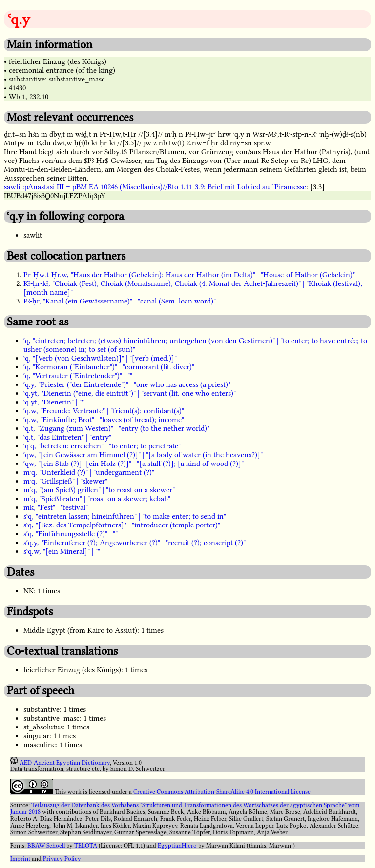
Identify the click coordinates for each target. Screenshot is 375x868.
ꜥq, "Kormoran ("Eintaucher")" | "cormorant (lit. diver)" (109, 367)
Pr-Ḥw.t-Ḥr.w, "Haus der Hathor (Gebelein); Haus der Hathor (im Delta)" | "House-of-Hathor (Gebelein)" (189, 275)
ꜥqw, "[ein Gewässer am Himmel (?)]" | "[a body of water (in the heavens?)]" (143, 455)
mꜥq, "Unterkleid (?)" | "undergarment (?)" (89, 472)
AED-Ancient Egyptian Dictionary (65, 762)
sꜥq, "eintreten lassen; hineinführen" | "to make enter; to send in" (125, 516)
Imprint (20, 859)
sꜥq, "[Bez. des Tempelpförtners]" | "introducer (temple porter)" (122, 525)
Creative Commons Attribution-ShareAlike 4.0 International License (222, 792)
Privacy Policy (62, 859)
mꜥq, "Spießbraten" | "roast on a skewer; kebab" (97, 499)
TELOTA (86, 846)
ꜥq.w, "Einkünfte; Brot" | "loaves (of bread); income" (104, 420)
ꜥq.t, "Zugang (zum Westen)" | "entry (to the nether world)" (116, 428)
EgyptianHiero (177, 846)
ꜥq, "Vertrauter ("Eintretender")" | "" (78, 376)
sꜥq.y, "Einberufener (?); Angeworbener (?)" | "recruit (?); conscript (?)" (135, 543)
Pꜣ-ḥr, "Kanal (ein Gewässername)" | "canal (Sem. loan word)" (120, 301)
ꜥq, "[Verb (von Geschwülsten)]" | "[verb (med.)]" (100, 358)
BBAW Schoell (46, 846)
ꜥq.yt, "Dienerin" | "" (54, 402)
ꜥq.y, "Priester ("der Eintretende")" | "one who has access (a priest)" (127, 384)
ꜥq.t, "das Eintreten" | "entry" (67, 437)
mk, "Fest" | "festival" (56, 507)
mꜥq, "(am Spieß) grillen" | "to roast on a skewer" (99, 490)
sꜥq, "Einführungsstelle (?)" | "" (71, 534)
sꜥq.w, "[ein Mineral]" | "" (62, 551)
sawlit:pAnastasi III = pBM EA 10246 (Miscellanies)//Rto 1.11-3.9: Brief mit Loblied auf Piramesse (155, 187)
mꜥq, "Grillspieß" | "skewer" (65, 481)
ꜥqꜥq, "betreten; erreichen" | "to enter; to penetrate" (102, 446)
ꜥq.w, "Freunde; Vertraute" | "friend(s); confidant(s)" (104, 411)
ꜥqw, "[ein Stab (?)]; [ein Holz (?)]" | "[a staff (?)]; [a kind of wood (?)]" (134, 464)
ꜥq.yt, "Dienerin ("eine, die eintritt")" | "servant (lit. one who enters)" (130, 393)
